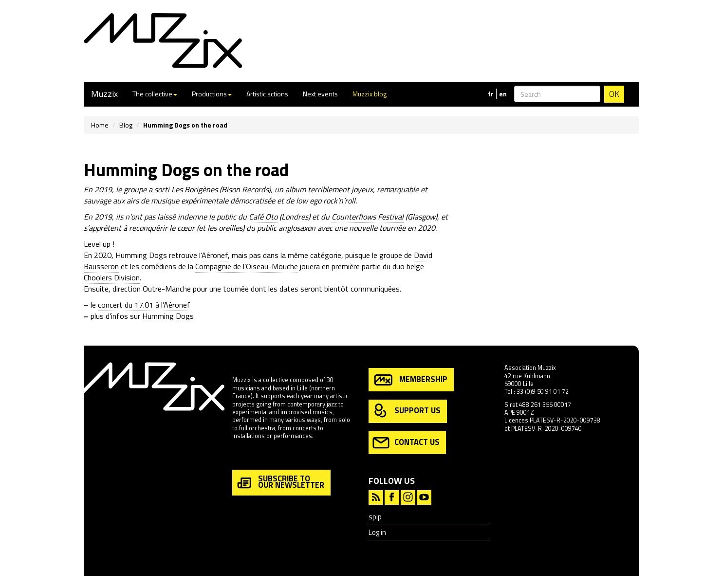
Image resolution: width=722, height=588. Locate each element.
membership (410, 380)
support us (407, 411)
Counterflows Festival (368, 217)
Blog (126, 125)
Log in (377, 532)
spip (375, 517)
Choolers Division (112, 277)
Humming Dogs (168, 316)
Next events (320, 94)
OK (614, 94)
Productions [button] (212, 94)
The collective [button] (155, 94)
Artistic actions (267, 94)
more (240, 457)
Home (100, 125)
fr (491, 94)
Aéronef (215, 255)
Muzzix (104, 94)
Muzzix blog (370, 94)
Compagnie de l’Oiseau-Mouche (247, 266)
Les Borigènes (194, 189)
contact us (406, 443)
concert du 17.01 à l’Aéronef (144, 305)
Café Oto (263, 217)
